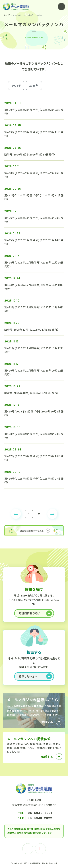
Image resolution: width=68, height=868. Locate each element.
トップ (7, 15)
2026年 (16, 85)
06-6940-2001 (40, 813)
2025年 (34, 85)
